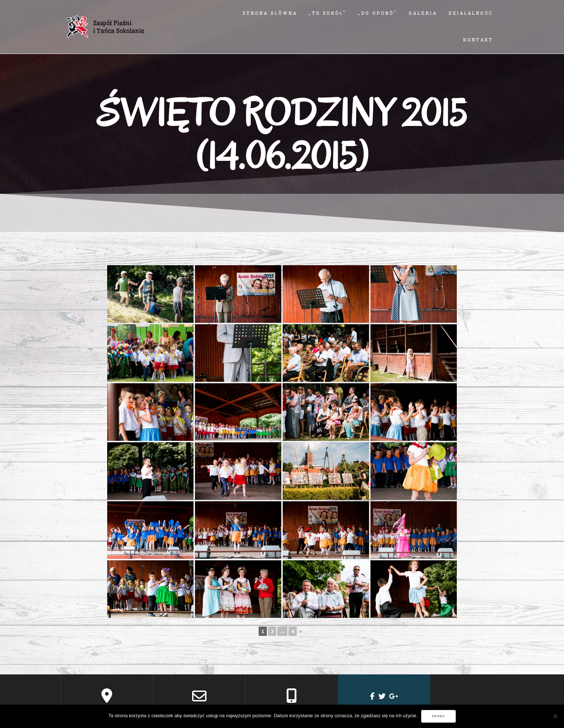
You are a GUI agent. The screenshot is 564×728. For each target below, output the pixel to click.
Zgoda (438, 716)
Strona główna (270, 13)
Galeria (423, 13)
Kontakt (478, 40)
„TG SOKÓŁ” (328, 13)
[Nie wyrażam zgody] (555, 716)
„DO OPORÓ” (377, 13)
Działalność (471, 13)
